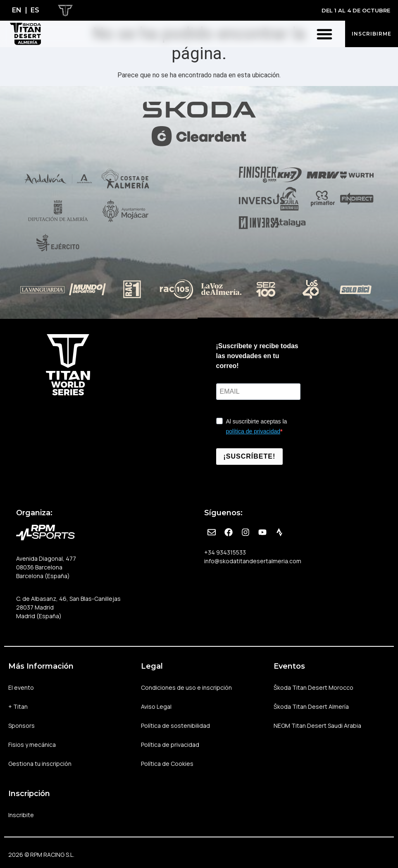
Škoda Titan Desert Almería (311, 707)
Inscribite (21, 815)
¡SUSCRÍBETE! (250, 456)
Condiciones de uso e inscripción (186, 687)
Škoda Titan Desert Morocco (313, 687)
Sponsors (21, 726)
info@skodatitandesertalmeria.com (253, 561)
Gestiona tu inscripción (40, 764)
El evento (23, 688)
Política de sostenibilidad (175, 726)
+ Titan (20, 707)
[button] (324, 34)
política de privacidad (253, 431)
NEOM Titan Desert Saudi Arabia (317, 726)
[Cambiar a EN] (17, 10)
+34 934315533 (225, 552)
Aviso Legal (156, 707)
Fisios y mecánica (32, 745)
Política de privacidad (170, 745)
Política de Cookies (167, 764)
